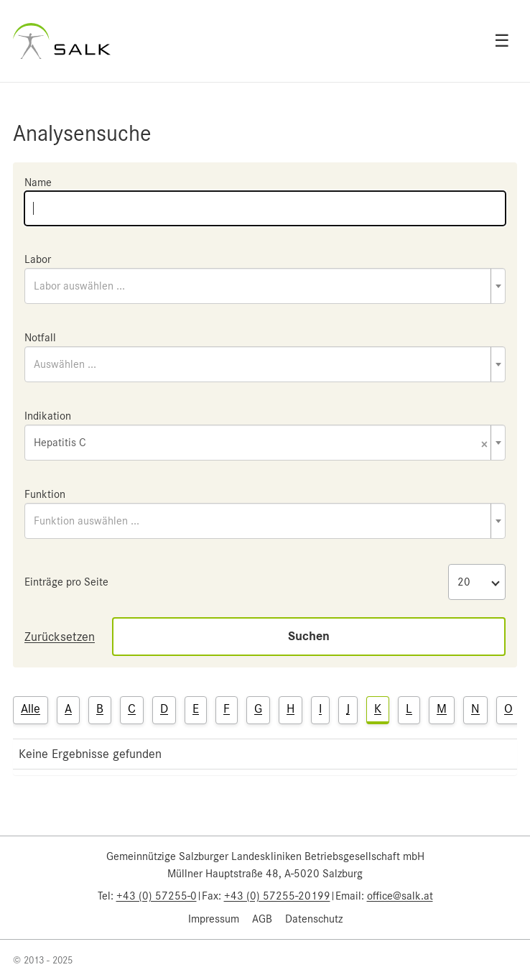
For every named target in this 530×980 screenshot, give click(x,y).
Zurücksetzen (60, 637)
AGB (262, 919)
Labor (38, 259)
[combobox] (265, 286)
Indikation (48, 416)
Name (38, 182)
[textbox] (265, 286)
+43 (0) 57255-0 (157, 896)
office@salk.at (400, 896)
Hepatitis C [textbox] (261, 444)
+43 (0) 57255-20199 (277, 896)
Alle (31, 708)
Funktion (45, 494)
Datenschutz (314, 919)
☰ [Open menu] (502, 41)
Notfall (40, 338)
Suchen (309, 636)
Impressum (214, 919)
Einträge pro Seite (66, 582)
